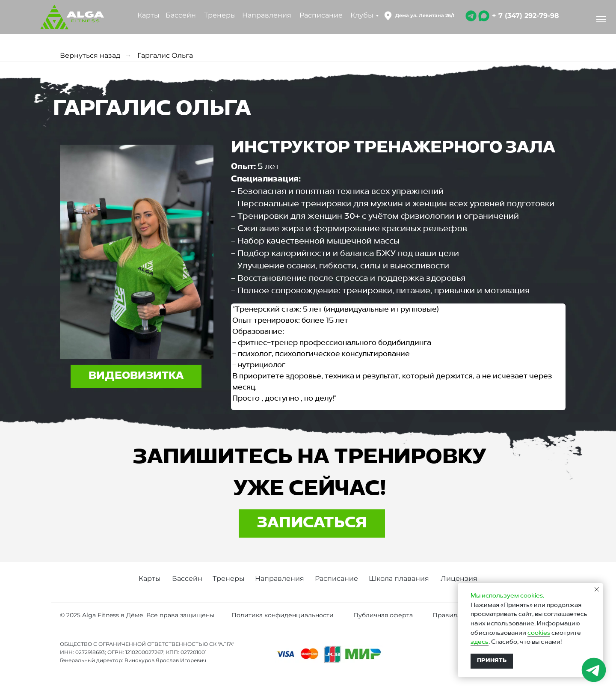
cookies (539, 633)
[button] (136, 376)
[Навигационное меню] (601, 19)
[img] (471, 16)
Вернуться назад (90, 55)
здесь (480, 642)
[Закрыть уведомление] (597, 589)
